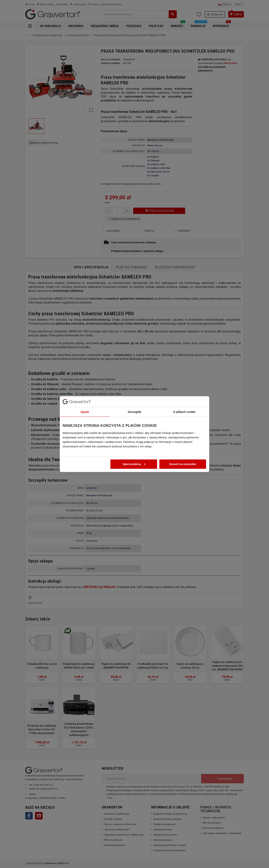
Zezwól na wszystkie (183, 442)
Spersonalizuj (134, 442)
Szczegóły (135, 390)
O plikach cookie (184, 390)
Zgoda (85, 390)
